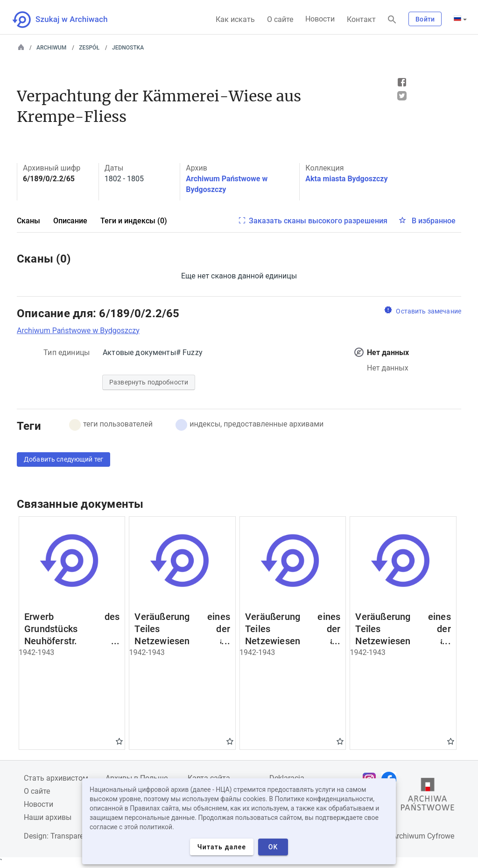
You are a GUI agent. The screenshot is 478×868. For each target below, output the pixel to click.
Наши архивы (48, 817)
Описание (70, 221)
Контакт (361, 19)
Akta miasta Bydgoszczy (346, 179)
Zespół (89, 48)
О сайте (280, 19)
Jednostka (128, 48)
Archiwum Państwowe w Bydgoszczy (78, 331)
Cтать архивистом (56, 778)
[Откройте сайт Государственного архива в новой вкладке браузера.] (428, 797)
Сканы (28, 221)
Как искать (235, 19)
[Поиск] (392, 20)
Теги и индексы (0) (134, 221)
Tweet (402, 96)
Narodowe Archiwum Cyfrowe (405, 836)
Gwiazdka (119, 741)
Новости (320, 19)
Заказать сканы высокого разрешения (318, 221)
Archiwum (51, 48)
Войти (425, 19)
